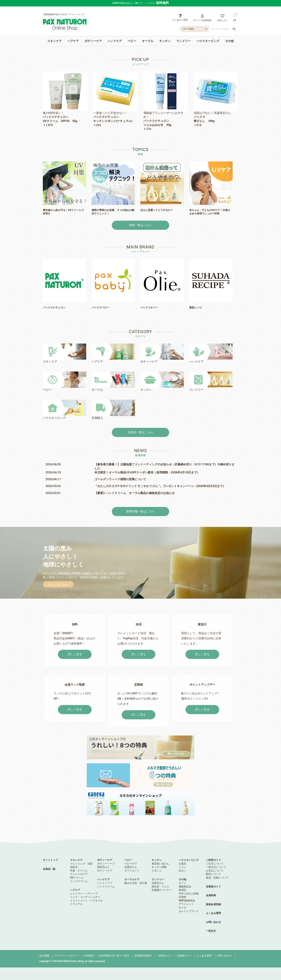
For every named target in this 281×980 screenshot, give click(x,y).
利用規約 (89, 956)
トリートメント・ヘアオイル (86, 901)
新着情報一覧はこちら (140, 511)
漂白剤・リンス (160, 887)
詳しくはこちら (58, 584)
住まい (182, 871)
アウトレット (186, 904)
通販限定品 (185, 887)
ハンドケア (115, 41)
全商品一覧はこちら (140, 432)
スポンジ (157, 871)
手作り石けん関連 (189, 894)
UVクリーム (77, 878)
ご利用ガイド (213, 860)
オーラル (148, 41)
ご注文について (215, 864)
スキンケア (54, 41)
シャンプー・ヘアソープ (84, 894)
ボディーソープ (106, 864)
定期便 (182, 897)
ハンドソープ (105, 883)
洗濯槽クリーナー (162, 890)
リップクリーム (79, 881)
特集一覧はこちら (140, 225)
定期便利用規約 (143, 956)
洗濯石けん (131, 867)
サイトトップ (50, 860)
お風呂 (182, 864)
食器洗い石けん (160, 864)
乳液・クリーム (79, 871)
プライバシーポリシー (67, 956)
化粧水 (74, 867)
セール (182, 908)
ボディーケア (93, 41)
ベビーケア (131, 864)
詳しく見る (75, 654)
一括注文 (211, 931)
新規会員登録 (213, 904)
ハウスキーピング (208, 41)
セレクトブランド (189, 911)
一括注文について (216, 867)
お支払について (215, 871)
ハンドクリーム (106, 887)
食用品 (182, 890)
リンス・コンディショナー (85, 897)
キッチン (165, 41)
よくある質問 (213, 913)
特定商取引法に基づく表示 (114, 956)
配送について (213, 874)
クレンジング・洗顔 (81, 864)
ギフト (182, 883)
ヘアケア (73, 41)
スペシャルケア (79, 874)
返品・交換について (217, 878)
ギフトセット (132, 871)
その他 (229, 41)
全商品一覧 (49, 869)
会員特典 (211, 895)
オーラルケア (132, 879)
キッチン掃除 (159, 867)
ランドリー (184, 41)
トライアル (76, 904)
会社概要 (44, 956)
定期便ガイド (213, 887)
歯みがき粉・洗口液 (136, 883)
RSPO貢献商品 (187, 901)
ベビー (132, 41)
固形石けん (103, 867)
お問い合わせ (213, 922)
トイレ (182, 867)
